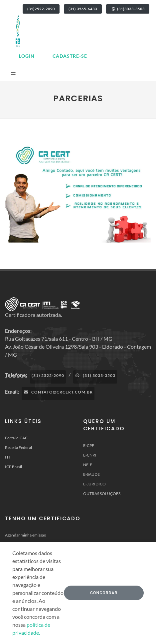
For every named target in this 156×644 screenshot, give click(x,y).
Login (27, 56)
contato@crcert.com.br (58, 392)
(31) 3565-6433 (83, 9)
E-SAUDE (91, 474)
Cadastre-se (70, 56)
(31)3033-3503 (128, 9)
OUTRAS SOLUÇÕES (102, 494)
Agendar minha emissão (26, 535)
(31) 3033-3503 (95, 375)
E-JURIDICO (94, 484)
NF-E (88, 465)
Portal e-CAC (16, 438)
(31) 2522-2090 (48, 375)
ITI (7, 457)
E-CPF (89, 445)
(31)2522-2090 (41, 9)
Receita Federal (18, 447)
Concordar (104, 593)
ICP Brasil (13, 467)
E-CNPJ (90, 455)
